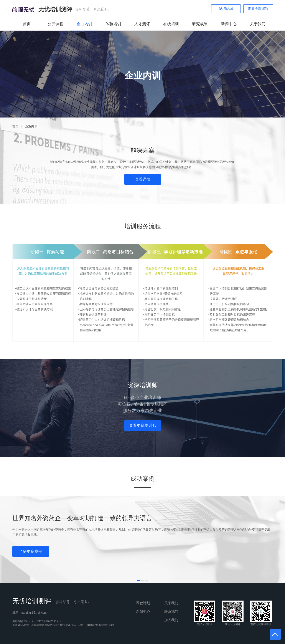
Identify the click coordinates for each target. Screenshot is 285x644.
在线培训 (171, 24)
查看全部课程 (258, 9)
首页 (27, 24)
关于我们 (258, 24)
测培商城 (226, 9)
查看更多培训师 (143, 425)
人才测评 (142, 24)
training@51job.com (34, 613)
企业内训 (84, 24)
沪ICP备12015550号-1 (49, 621)
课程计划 (143, 603)
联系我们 (171, 612)
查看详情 (143, 179)
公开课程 (56, 24)
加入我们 (171, 620)
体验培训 (113, 24)
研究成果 (200, 24)
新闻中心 (229, 24)
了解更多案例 (31, 551)
